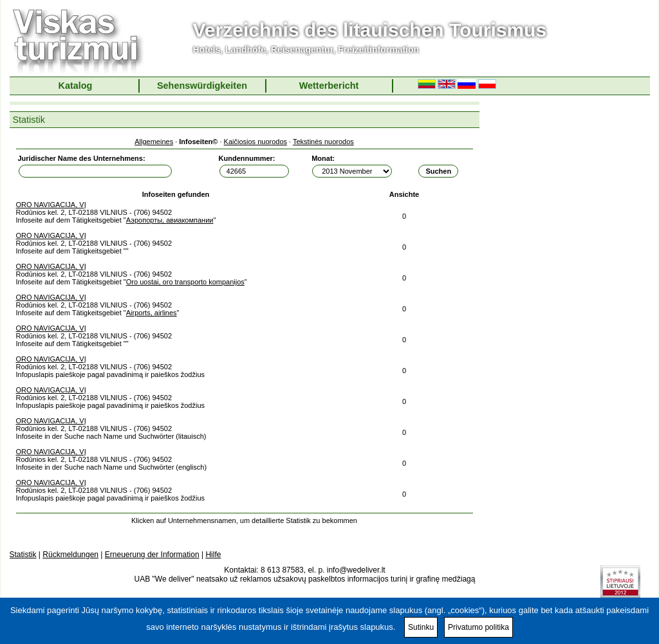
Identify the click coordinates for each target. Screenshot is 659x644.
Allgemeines (154, 142)
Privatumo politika (478, 627)
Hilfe (213, 555)
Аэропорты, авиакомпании (170, 220)
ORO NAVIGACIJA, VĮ (51, 205)
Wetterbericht (329, 86)
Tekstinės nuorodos (323, 142)
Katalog (76, 86)
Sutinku (421, 627)
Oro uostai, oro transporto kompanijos (185, 282)
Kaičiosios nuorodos (255, 142)
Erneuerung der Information (152, 555)
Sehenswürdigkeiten (202, 86)
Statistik (23, 555)
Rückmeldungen (70, 555)
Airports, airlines (152, 313)
